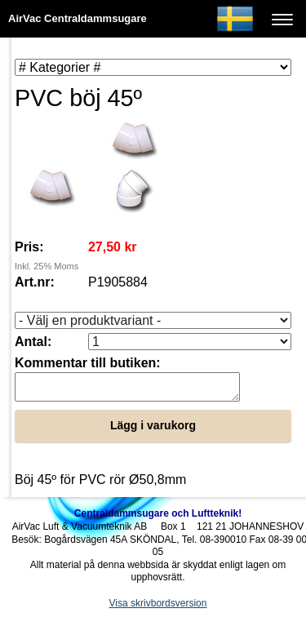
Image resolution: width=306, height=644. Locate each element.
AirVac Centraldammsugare (78, 18)
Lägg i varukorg (153, 430)
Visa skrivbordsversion (158, 608)
